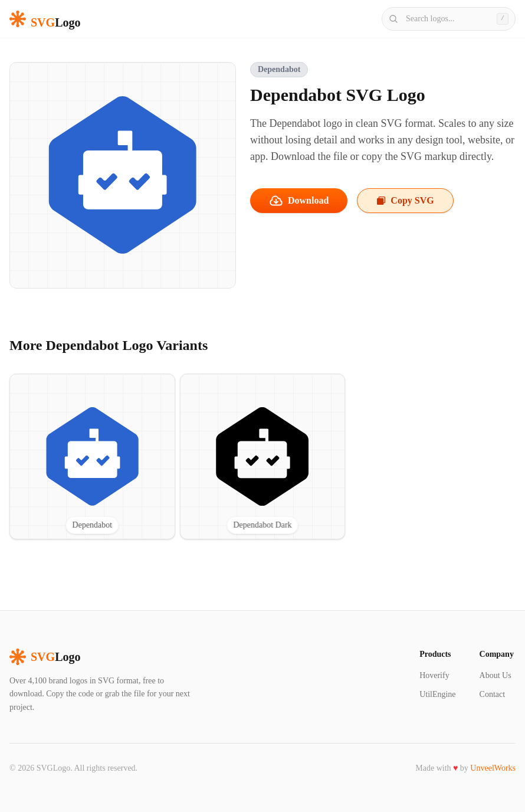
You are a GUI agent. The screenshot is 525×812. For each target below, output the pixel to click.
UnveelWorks (493, 768)
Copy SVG (405, 200)
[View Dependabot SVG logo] (92, 456)
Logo (45, 657)
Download (299, 201)
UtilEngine (437, 694)
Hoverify (434, 675)
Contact (493, 694)
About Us (496, 675)
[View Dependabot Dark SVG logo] (263, 456)
